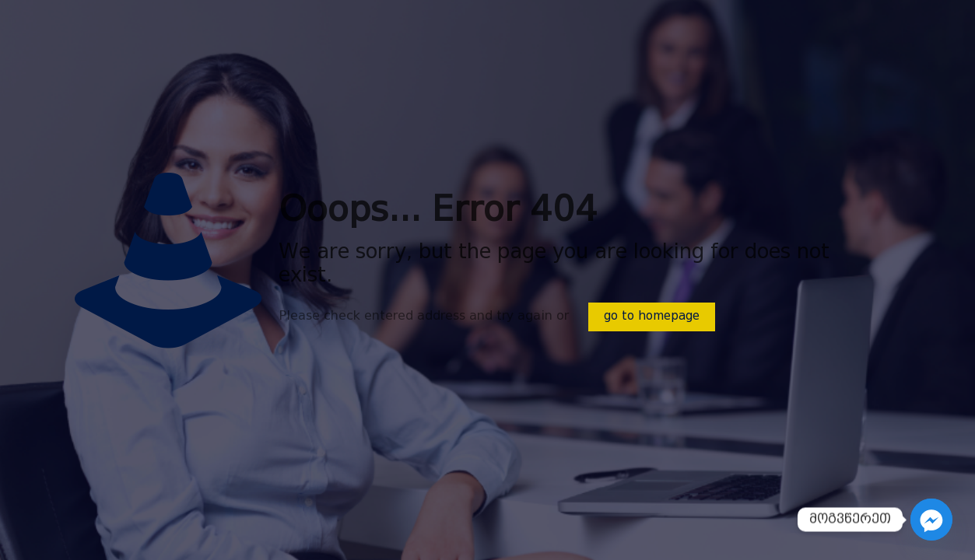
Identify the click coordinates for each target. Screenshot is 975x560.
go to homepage (652, 317)
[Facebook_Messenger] (931, 520)
